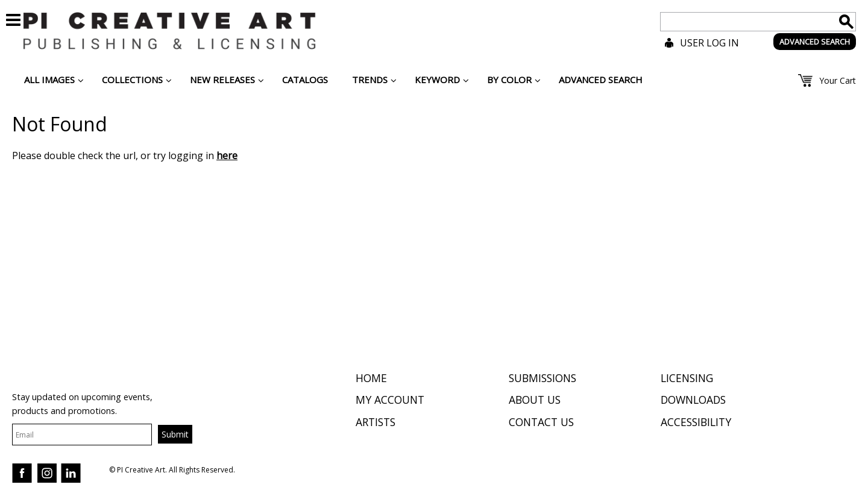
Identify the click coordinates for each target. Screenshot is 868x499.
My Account (390, 400)
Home (371, 378)
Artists (376, 422)
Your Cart (838, 80)
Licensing (687, 378)
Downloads (693, 400)
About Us (535, 400)
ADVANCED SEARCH (815, 42)
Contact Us (541, 422)
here (227, 155)
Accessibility (696, 422)
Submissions (542, 378)
